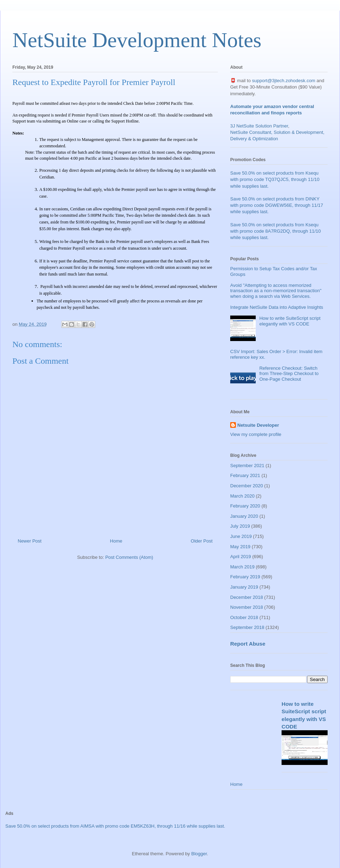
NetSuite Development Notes (137, 40)
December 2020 (247, 486)
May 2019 (240, 547)
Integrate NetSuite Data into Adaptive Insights (277, 307)
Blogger (199, 854)
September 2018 (247, 627)
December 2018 (247, 597)
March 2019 (242, 567)
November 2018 (247, 607)
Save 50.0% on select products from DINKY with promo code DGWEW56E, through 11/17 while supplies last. (277, 205)
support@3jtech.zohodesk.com (284, 81)
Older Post (202, 541)
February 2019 (245, 577)
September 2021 (247, 466)
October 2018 (244, 617)
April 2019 (241, 557)
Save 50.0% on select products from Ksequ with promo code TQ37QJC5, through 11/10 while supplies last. (275, 179)
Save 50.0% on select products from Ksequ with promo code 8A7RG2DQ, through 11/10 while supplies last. (276, 231)
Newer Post (30, 541)
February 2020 (245, 506)
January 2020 (244, 516)
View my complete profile (256, 434)
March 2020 (242, 496)
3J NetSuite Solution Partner (259, 126)
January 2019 (244, 587)
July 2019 (240, 526)
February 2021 (245, 475)
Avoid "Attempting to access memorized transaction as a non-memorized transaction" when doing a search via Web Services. (276, 291)
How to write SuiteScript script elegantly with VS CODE (290, 321)
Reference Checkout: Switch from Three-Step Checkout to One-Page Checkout (289, 374)
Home (116, 541)
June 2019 (241, 536)
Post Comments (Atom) (129, 557)
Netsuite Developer (258, 425)
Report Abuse (248, 644)
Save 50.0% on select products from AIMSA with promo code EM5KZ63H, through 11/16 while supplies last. (115, 826)
